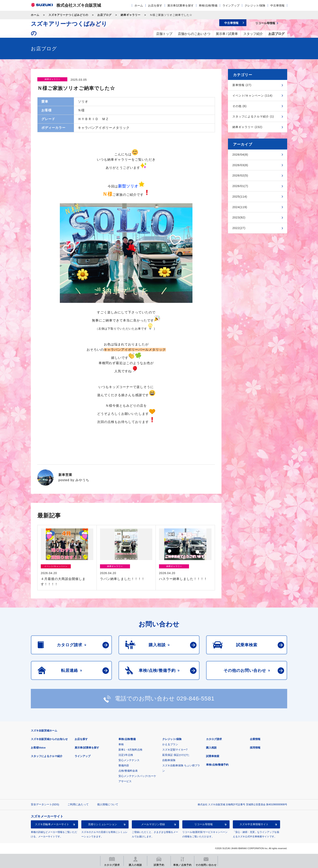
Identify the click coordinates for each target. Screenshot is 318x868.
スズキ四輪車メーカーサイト (52, 824)
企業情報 (255, 739)
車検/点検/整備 (208, 5)
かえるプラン (170, 744)
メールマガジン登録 (153, 824)
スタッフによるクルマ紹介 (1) (253, 116)
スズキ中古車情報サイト (254, 824)
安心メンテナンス (129, 760)
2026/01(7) (240, 186)
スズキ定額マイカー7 (175, 750)
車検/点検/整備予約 (217, 765)
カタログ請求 (214, 739)
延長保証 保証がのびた (176, 755)
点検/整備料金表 (128, 771)
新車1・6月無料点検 (130, 750)
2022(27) (239, 228)
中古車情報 (277, 5)
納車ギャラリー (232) (247, 127)
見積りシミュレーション (103, 824)
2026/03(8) (240, 165)
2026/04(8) (240, 155)
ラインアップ (231, 5)
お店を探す (155, 5)
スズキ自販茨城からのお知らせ (49, 739)
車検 (121, 744)
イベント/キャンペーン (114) (252, 96)
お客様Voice (38, 748)
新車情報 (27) (242, 85)
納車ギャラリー (131, 15)
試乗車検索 (213, 756)
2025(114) (240, 197)
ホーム (139, 5)
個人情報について (108, 804)
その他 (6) (240, 106)
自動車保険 (169, 760)
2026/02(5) (240, 175)
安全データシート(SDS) (45, 804)
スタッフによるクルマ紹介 (47, 756)
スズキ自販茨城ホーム (44, 731)
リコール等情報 (204, 824)
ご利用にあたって (78, 804)
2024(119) (240, 207)
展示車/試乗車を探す (180, 5)
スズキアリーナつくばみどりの (68, 15)
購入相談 (211, 748)
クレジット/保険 (255, 5)
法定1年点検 (126, 755)
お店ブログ (104, 15)
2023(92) (239, 217)
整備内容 (124, 765)
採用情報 (255, 748)
